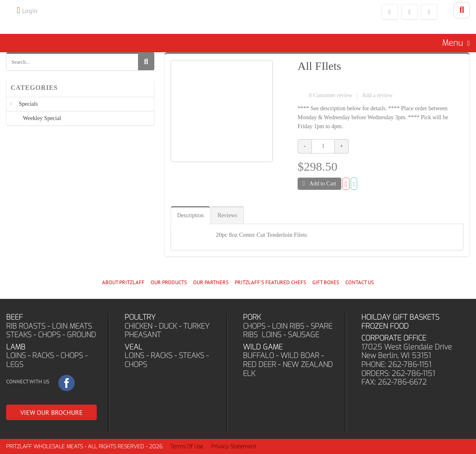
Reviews (227, 215)
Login (30, 11)
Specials (28, 104)
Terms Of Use (187, 446)
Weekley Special (42, 118)
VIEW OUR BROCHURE (52, 412)
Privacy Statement (234, 446)
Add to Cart (319, 183)
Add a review (377, 95)
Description (190, 215)
